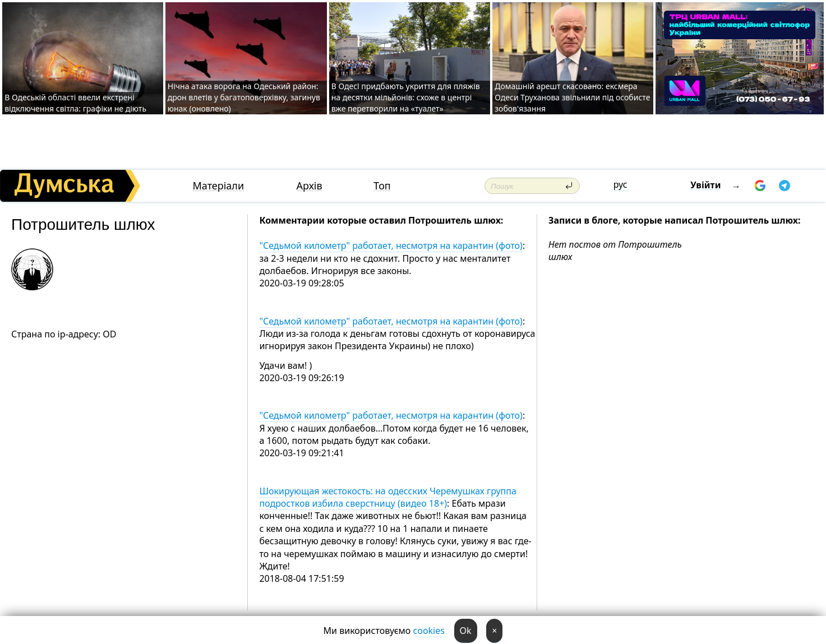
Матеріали (219, 186)
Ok (466, 631)
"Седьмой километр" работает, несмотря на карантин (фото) (391, 245)
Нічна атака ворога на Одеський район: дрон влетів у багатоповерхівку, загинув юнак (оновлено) (244, 97)
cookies (429, 631)
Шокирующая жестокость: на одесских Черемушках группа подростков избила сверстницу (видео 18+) (387, 497)
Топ (382, 186)
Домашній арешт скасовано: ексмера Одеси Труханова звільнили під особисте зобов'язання (572, 97)
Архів (310, 186)
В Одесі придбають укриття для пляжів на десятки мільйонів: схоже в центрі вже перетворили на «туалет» (406, 97)
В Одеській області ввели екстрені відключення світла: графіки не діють (75, 103)
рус (620, 184)
